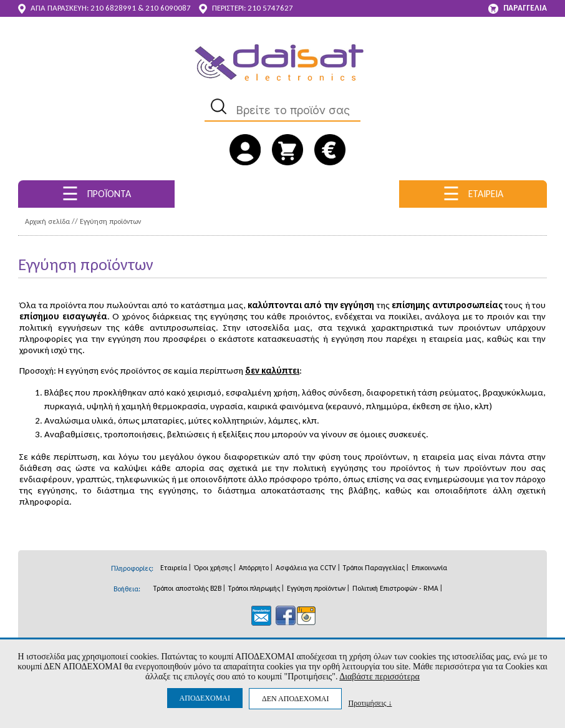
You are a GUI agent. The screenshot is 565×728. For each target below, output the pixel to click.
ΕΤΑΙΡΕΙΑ (473, 194)
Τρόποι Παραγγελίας (374, 568)
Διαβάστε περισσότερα (379, 677)
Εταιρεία (174, 568)
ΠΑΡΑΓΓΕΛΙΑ (518, 8)
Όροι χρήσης (213, 568)
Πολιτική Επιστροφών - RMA (395, 588)
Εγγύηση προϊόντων (110, 221)
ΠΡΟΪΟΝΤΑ (96, 194)
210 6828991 (113, 8)
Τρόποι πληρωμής (254, 588)
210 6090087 (168, 8)
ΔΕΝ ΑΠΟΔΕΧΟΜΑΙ (295, 699)
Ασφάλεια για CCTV (306, 568)
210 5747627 (270, 8)
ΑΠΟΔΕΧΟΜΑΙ (205, 698)
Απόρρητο (254, 568)
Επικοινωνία (429, 568)
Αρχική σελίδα (47, 221)
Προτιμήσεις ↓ (370, 703)
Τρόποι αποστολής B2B (187, 588)
